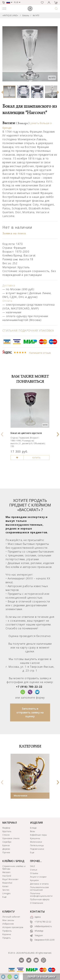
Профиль (7, 931)
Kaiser (6, 886)
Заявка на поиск (14, 233)
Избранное (8, 924)
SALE (33, 866)
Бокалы (26, 15)
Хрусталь (7, 831)
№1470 (36, 15)
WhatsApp (37, 931)
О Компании (37, 903)
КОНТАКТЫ (37, 912)
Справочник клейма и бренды (14, 867)
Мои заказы (8, 920)
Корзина (7, 934)
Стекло (6, 835)
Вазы (33, 831)
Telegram (36, 935)
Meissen (6, 872)
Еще (32, 852)
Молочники (20, 796)
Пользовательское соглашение (40, 889)
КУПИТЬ (36, 457)
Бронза (6, 845)
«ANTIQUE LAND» (10, 15)
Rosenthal (7, 883)
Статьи (34, 870)
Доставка (9, 285)
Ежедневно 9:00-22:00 (42, 940)
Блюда (33, 828)
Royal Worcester (10, 879)
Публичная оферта (40, 899)
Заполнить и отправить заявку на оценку (30, 712)
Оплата (7, 301)
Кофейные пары (38, 835)
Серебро (7, 842)
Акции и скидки (38, 877)
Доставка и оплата (39, 884)
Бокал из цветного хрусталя (26, 433)
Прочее (6, 852)
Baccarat (16, 123)
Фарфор (6, 828)
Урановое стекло (11, 838)
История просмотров (13, 927)
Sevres (6, 890)
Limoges (6, 893)
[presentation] (2, 433)
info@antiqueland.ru (41, 926)
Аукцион (34, 880)
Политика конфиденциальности (41, 895)
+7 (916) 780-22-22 (29, 687)
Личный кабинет (11, 917)
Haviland (7, 876)
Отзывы (34, 873)
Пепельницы (37, 845)
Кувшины (35, 838)
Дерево (6, 849)
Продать (7, 938)
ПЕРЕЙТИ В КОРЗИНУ (41, 977)
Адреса (35, 917)
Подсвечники (37, 849)
